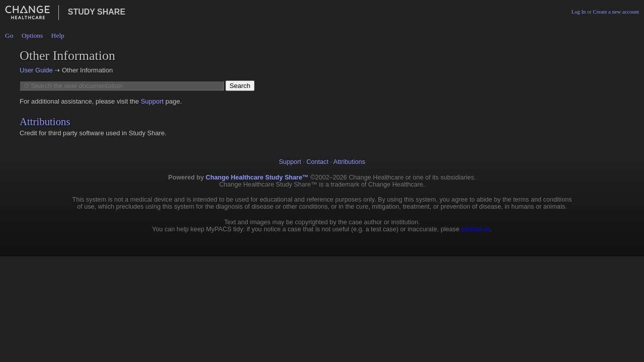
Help (58, 35)
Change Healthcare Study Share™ (257, 177)
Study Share (97, 12)
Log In (579, 12)
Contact (317, 162)
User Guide (36, 70)
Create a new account (616, 12)
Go (9, 35)
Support (152, 101)
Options (32, 35)
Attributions (45, 121)
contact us (475, 229)
